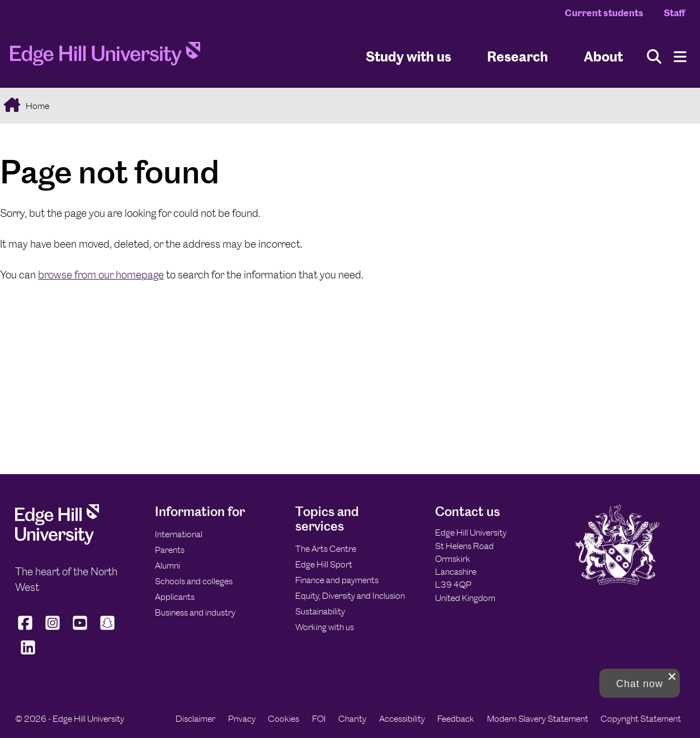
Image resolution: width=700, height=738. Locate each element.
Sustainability (320, 611)
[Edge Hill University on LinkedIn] (28, 655)
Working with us (325, 627)
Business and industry (195, 612)
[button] (640, 683)
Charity (352, 719)
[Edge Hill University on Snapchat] (108, 630)
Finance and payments (337, 580)
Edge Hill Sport (324, 564)
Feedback (456, 719)
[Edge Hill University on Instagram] (53, 630)
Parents (170, 550)
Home (37, 106)
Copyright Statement (641, 719)
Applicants (175, 597)
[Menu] (680, 57)
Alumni (167, 566)
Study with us (408, 56)
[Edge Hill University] (57, 541)
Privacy (242, 719)
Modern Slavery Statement (538, 719)
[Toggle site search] (654, 57)
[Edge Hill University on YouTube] (80, 630)
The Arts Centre (326, 549)
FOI (319, 719)
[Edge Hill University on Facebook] (27, 630)
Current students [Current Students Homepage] (604, 13)
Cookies (283, 719)
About (603, 56)
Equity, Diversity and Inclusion (350, 596)
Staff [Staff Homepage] (674, 13)
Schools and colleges (194, 581)
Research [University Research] (517, 56)
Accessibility (402, 719)
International (179, 534)
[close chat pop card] (672, 676)
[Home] (105, 57)
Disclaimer (195, 719)
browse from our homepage (101, 275)
